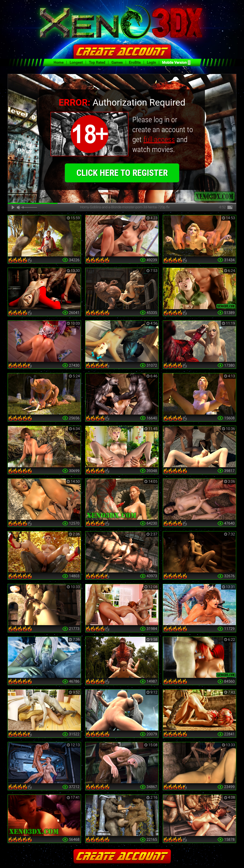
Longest (76, 63)
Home (59, 63)
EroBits (135, 63)
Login (151, 63)
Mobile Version (174, 63)
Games (117, 63)
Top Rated (97, 63)
